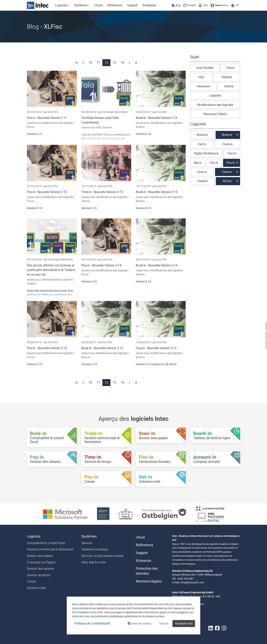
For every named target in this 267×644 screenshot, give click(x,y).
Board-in (202, 135)
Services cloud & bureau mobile (102, 556)
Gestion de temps (39, 575)
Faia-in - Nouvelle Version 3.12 (156, 348)
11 (98, 63)
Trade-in (32, 284)
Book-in (107, 127)
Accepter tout (184, 623)
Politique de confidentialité (92, 623)
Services (87, 543)
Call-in (202, 144)
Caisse (31, 581)
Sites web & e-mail (94, 562)
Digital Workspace (206, 153)
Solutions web (36, 588)
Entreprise (144, 561)
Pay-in (214, 163)
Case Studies (205, 68)
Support (142, 553)
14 (122, 63)
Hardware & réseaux (95, 549)
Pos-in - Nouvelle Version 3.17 (47, 118)
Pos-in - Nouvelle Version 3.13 (47, 348)
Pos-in (31, 127)
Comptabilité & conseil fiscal (46, 543)
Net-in (198, 163)
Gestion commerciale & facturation (50, 549)
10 (90, 63)
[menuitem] (62, 5)
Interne (229, 86)
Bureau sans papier (40, 556)
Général (47, 280)
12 (106, 63)
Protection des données (147, 571)
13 (114, 63)
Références (144, 545)
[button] (235, 5)
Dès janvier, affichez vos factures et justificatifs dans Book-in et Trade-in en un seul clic (51, 270)
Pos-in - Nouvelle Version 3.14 (101, 265)
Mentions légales (149, 581)
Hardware (203, 86)
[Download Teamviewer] (220, 5)
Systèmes (89, 536)
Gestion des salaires (40, 569)
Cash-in (228, 144)
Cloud (230, 68)
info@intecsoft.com (192, 582)
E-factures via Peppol (41, 562)
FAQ (99, 127)
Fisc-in (232, 153)
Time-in (86, 201)
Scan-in (68, 280)
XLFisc (227, 181)
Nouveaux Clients (215, 114)
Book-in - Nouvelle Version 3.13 (102, 348)
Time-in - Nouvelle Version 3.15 (102, 192)
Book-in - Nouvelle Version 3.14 (157, 265)
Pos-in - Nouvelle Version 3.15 (47, 192)
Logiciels (215, 95)
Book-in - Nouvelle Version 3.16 (157, 118)
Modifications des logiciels (58, 123)
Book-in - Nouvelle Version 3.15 (157, 192)
